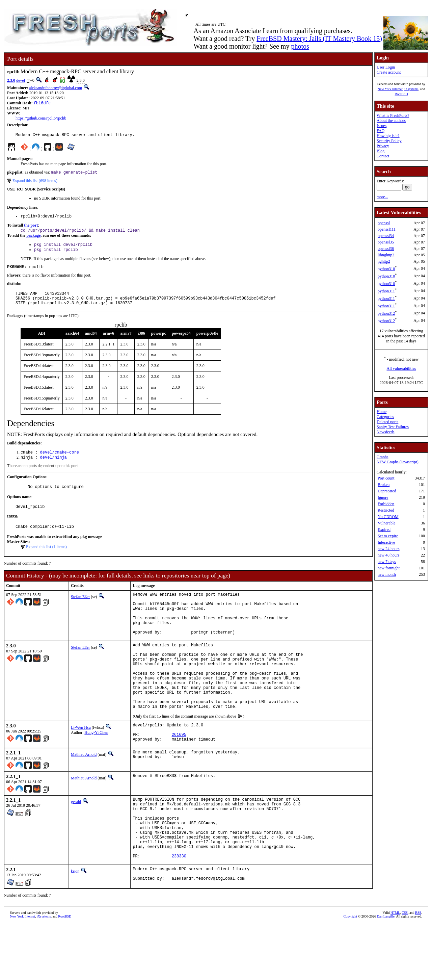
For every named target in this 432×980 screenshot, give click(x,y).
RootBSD (401, 94)
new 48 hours (389, 555)
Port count (386, 478)
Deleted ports (387, 422)
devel (21, 80)
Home (382, 412)
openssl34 (386, 236)
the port (31, 229)
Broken (384, 485)
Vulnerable (387, 523)
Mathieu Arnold (84, 796)
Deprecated (387, 491)
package (33, 239)
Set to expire (388, 536)
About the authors (391, 121)
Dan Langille (386, 972)
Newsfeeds (386, 432)
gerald (76, 843)
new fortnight (389, 568)
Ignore (383, 497)
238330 (179, 910)
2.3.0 (11, 80)
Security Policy (389, 141)
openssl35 (386, 242)
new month (387, 574)
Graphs (383, 457)
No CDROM (388, 517)
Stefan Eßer (80, 611)
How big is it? (388, 136)
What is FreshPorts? (393, 115)
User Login (386, 67)
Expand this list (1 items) (46, 561)
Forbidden (386, 504)
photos (300, 46)
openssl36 (386, 249)
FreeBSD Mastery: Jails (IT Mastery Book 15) (319, 38)
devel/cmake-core (60, 462)
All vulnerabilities (401, 368)
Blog (381, 151)
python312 (386, 313)
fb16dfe (42, 104)
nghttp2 (384, 261)
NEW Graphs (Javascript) (398, 462)
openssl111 (387, 229)
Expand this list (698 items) (35, 183)
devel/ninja (53, 468)
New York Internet (390, 89)
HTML (395, 969)
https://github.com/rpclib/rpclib (41, 119)
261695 (179, 775)
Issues (382, 126)
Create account (389, 72)
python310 (386, 269)
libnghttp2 (386, 255)
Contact (383, 156)
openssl (384, 223)
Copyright (350, 972)
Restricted (386, 510)
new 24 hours (389, 549)
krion (75, 926)
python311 (386, 291)
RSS (418, 969)
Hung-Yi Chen (96, 770)
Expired (384, 530)
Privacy (383, 146)
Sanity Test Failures (393, 427)
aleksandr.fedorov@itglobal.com (56, 88)
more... (382, 197)
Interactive (386, 542)
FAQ (381, 131)
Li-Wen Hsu (81, 765)
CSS (405, 969)
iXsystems (411, 89)
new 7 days (387, 562)
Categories (385, 417)
